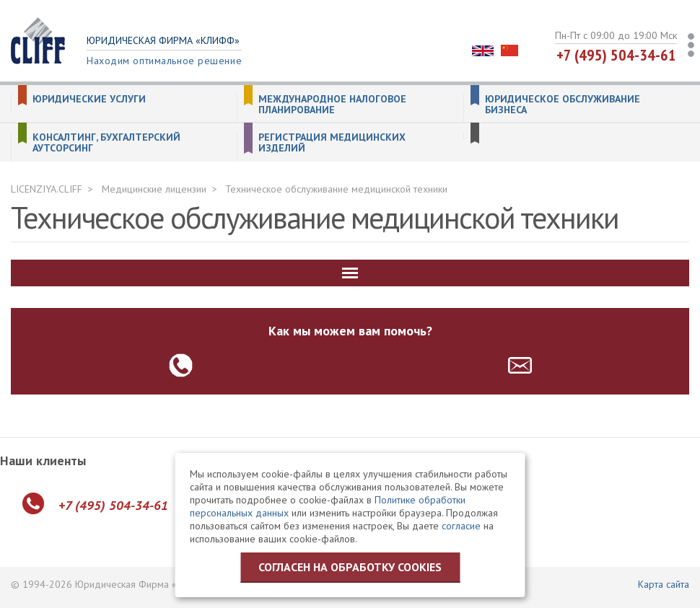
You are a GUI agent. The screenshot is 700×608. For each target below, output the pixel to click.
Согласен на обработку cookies (350, 567)
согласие (461, 526)
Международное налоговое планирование (332, 105)
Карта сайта (664, 584)
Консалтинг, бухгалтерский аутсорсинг (106, 143)
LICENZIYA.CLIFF (47, 189)
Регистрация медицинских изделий (332, 143)
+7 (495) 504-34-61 (616, 55)
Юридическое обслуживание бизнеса (563, 105)
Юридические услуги (89, 99)
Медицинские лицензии (154, 189)
